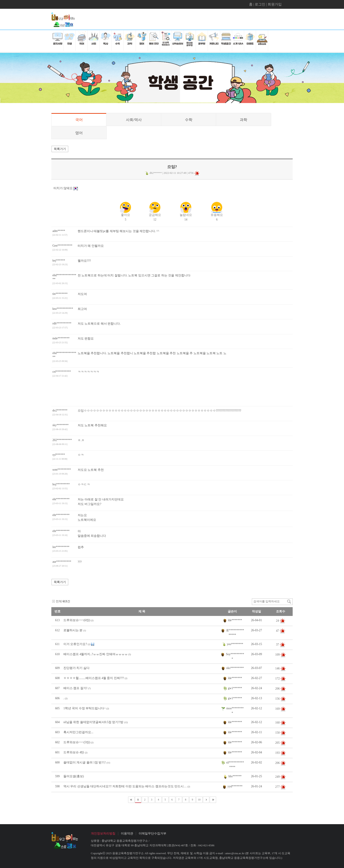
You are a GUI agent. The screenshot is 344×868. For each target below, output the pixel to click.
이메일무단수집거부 (152, 833)
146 (278, 668)
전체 (59, 601)
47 (278, 631)
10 (199, 800)
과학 (244, 120)
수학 (189, 120)
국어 (79, 120)
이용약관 (127, 833)
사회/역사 (134, 120)
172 (278, 679)
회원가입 (275, 4)
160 (278, 723)
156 (278, 699)
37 (278, 644)
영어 (79, 133)
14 (186, 213)
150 (278, 733)
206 (278, 689)
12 (155, 213)
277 (278, 787)
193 (278, 753)
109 (278, 654)
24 (278, 620)
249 (278, 777)
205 (278, 743)
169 (278, 709)
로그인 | (261, 4)
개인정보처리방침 (103, 833)
